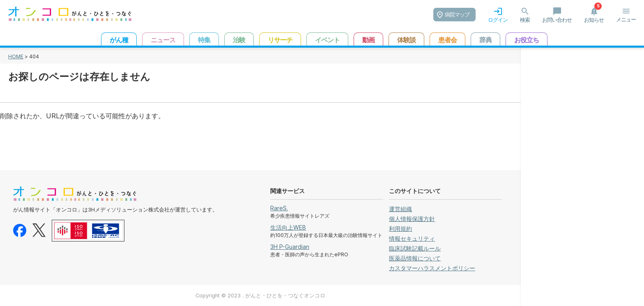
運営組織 (400, 209)
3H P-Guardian (290, 247)
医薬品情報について (415, 258)
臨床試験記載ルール (415, 248)
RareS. (279, 208)
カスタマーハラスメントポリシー (432, 268)
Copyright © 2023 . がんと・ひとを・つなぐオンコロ (260, 296)
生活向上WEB (288, 227)
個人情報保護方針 (412, 219)
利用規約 (400, 229)
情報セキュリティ (412, 238)
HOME (16, 56)
